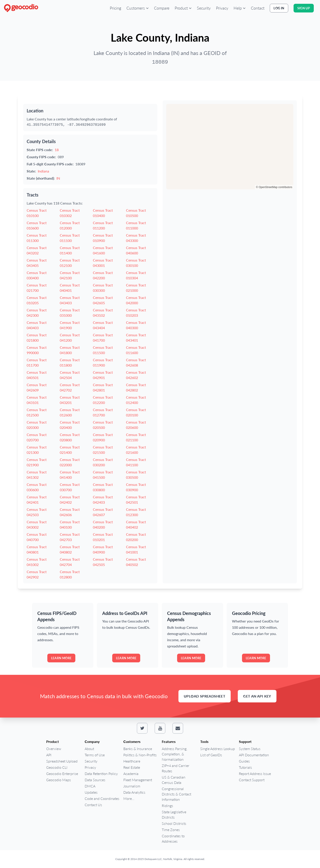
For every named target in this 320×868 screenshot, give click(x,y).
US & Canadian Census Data (174, 780)
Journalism (132, 786)
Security (204, 8)
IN (58, 178)
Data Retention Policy (101, 774)
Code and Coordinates (102, 798)
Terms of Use (95, 755)
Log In (279, 8)
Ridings (167, 806)
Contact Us (93, 805)
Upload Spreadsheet (205, 696)
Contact (258, 8)
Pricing (115, 8)
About (89, 749)
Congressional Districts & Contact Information (176, 794)
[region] (230, 147)
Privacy (222, 8)
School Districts (174, 823)
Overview (54, 749)
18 (57, 150)
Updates (91, 792)
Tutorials (245, 767)
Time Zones (171, 830)
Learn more (61, 658)
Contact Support (252, 780)
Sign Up (304, 8)
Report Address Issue (255, 774)
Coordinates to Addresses (173, 839)
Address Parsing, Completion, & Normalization (175, 754)
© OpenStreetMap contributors (274, 187)
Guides (244, 761)
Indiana (43, 171)
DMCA (90, 786)
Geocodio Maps (59, 780)
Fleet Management (138, 780)
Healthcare (132, 761)
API (49, 755)
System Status (250, 749)
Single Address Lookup (218, 749)
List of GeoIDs (211, 755)
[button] (138, 8)
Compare (162, 8)
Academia (131, 774)
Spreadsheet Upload (62, 761)
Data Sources (95, 780)
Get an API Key (257, 696)
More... (129, 798)
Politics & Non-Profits (140, 755)
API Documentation (254, 755)
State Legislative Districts (174, 814)
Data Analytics (134, 792)
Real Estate (132, 767)
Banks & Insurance (138, 749)
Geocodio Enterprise (62, 774)
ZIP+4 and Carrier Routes (176, 768)
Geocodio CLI (57, 767)
